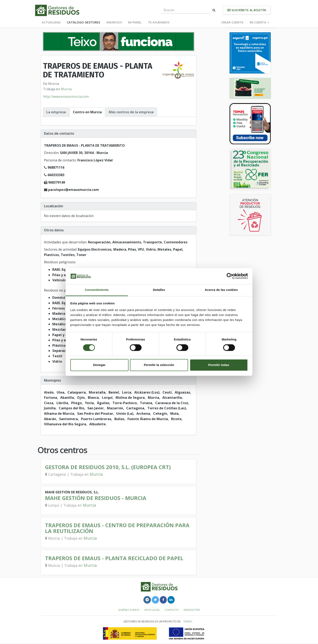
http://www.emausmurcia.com (66, 96)
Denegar (99, 365)
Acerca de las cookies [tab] (221, 290)
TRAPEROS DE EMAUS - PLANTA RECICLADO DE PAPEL (114, 558)
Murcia (66, 89)
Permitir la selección (159, 365)
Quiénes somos (129, 610)
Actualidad (51, 22)
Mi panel (135, 22)
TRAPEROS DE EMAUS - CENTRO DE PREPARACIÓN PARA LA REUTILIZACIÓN (117, 528)
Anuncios (114, 22)
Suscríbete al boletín (247, 10)
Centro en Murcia (87, 112)
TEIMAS (188, 621)
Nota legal (152, 610)
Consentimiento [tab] (97, 290)
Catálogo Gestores (83, 22)
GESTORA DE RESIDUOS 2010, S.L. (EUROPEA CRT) (108, 467)
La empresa (56, 112)
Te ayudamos (159, 22)
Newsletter (192, 610)
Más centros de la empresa (131, 112)
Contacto (172, 610)
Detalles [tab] (159, 290)
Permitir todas (219, 365)
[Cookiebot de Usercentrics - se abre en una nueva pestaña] (230, 276)
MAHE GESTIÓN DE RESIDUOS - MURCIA (96, 498)
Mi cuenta (259, 22)
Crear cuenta (232, 22)
